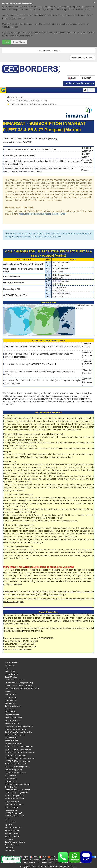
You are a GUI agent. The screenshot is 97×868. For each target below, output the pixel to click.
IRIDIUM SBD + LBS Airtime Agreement (19, 747)
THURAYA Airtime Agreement (15, 764)
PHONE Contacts (11, 697)
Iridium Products (11, 738)
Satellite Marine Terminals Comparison (19, 732)
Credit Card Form (11, 787)
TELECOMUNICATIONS (48, 51)
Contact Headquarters (13, 706)
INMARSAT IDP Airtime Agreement (17, 761)
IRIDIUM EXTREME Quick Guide (17, 793)
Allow (7, 42)
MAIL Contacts (10, 703)
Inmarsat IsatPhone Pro (13, 718)
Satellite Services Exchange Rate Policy (19, 683)
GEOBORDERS (12, 662)
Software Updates (11, 807)
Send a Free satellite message (79, 83)
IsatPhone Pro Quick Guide (15, 799)
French (34, 857)
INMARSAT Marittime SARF (15, 816)
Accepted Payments (12, 845)
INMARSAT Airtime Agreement (16, 755)
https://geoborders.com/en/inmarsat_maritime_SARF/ (43, 214)
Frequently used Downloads (18, 790)
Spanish (52, 857)
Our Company (10, 665)
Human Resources (12, 674)
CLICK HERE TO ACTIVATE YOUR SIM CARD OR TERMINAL (33, 104)
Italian (43, 857)
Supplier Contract (11, 775)
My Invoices (9, 839)
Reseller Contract (11, 778)
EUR (73, 78)
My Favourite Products (13, 828)
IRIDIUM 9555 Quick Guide (15, 796)
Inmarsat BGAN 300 (12, 723)
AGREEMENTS (12, 741)
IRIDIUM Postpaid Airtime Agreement (18, 749)
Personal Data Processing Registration (19, 686)
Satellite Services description (15, 680)
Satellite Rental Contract (14, 744)
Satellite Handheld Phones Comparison (19, 726)
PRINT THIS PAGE (16, 97)
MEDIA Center (10, 671)
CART (8, 819)
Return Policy (10, 851)
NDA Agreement (11, 781)
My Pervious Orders (12, 830)
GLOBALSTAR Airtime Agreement (17, 767)
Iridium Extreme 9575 (13, 720)
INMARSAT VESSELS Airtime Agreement (20, 758)
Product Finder (10, 822)
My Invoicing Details (12, 833)
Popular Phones (12, 715)
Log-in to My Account (83, 58)
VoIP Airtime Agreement (13, 770)
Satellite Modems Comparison (16, 729)
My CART (8, 825)
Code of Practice (11, 677)
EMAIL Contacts (11, 700)
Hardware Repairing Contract (15, 773)
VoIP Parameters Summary (15, 804)
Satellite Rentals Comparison (15, 735)
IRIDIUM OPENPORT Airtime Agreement (19, 752)
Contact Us (9, 848)
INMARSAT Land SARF (13, 813)
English (24, 857)
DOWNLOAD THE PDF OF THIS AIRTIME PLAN (27, 101)
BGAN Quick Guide (12, 801)
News (7, 668)
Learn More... (19, 42)
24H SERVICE (10, 712)
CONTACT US (11, 694)
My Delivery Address (12, 836)
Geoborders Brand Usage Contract (17, 784)
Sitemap (8, 691)
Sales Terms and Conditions (15, 842)
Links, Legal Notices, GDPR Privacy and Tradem (22, 689)
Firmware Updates (12, 810)
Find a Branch (10, 709)
